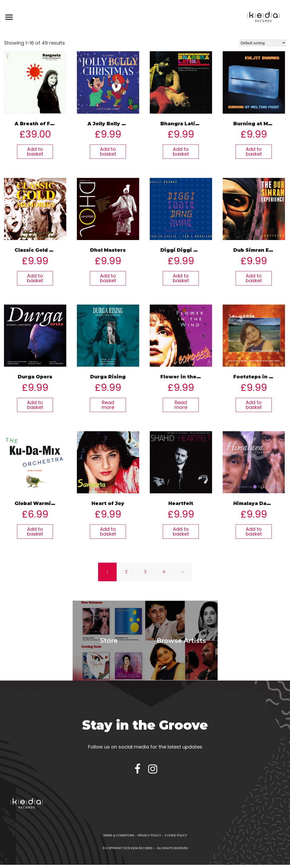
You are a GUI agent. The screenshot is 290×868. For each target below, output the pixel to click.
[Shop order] (263, 43)
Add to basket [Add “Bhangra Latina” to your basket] (181, 151)
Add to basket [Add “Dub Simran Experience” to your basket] (254, 278)
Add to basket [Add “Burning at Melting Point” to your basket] (254, 151)
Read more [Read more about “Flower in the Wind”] (181, 405)
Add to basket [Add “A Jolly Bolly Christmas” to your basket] (108, 151)
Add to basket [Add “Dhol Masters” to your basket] (108, 278)
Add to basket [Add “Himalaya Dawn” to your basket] (254, 531)
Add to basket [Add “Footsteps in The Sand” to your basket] (254, 405)
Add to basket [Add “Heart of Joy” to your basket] (108, 531)
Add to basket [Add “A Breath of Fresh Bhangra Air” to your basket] (35, 151)
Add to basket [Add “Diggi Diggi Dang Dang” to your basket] (181, 278)
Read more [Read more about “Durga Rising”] (108, 405)
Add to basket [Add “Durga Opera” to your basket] (35, 405)
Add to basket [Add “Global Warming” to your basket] (35, 531)
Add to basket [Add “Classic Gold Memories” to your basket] (35, 278)
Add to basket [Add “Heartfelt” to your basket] (181, 531)
